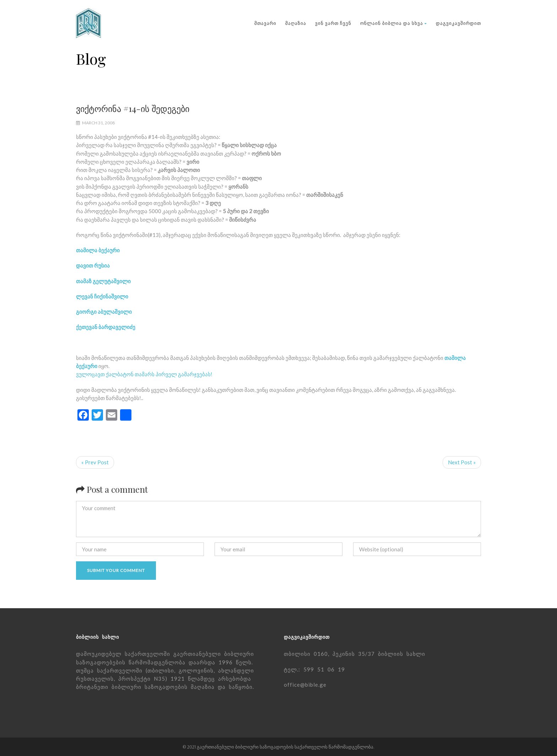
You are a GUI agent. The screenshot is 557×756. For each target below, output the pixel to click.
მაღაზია (296, 23)
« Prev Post (95, 462)
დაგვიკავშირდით (458, 23)
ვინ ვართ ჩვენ (333, 23)
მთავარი (265, 23)
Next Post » (462, 462)
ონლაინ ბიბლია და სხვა (394, 23)
